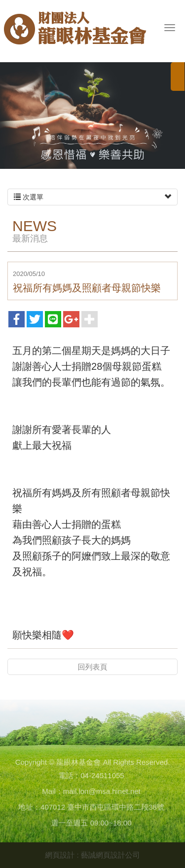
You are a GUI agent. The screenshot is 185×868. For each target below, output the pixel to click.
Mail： (53, 793)
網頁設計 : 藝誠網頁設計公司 (92, 855)
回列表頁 (93, 667)
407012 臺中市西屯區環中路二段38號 (102, 809)
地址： (29, 809)
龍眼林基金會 (75, 32)
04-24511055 (102, 777)
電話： (69, 777)
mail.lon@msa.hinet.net (102, 793)
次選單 (92, 197)
